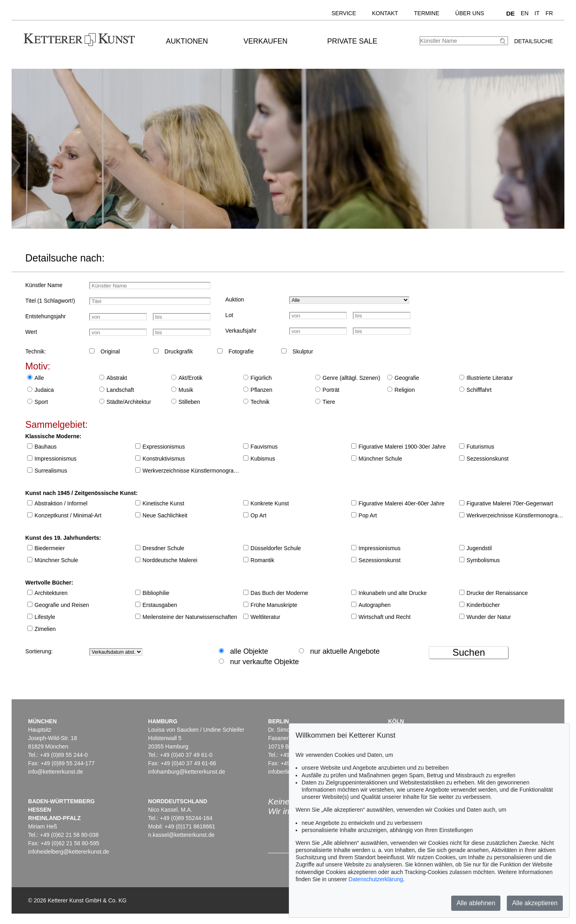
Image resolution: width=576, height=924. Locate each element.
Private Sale (352, 41)
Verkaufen (266, 41)
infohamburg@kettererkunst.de (186, 772)
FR (549, 13)
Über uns (470, 13)
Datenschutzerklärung (376, 879)
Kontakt (385, 13)
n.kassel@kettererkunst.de (181, 835)
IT (537, 13)
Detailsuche (533, 41)
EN (525, 13)
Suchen (469, 652)
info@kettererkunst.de (55, 772)
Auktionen (187, 41)
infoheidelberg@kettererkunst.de (69, 852)
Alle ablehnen (476, 903)
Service (344, 13)
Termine (427, 13)
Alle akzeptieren (535, 903)
